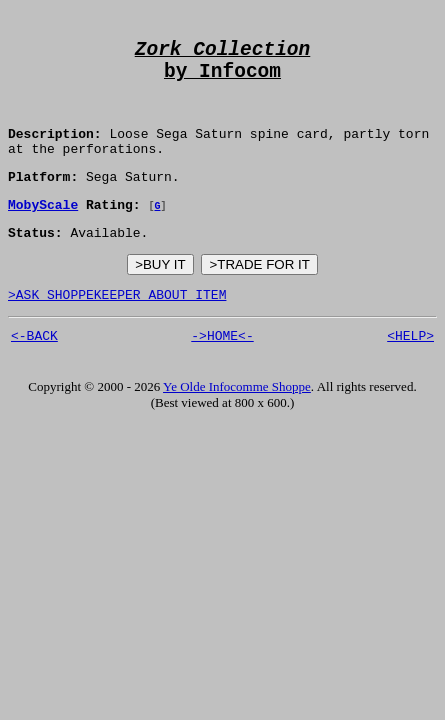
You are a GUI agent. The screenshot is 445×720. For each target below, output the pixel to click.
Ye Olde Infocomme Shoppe (237, 423)
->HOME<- (222, 372)
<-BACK (34, 372)
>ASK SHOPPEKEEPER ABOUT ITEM (117, 328)
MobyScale (43, 232)
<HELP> (410, 372)
